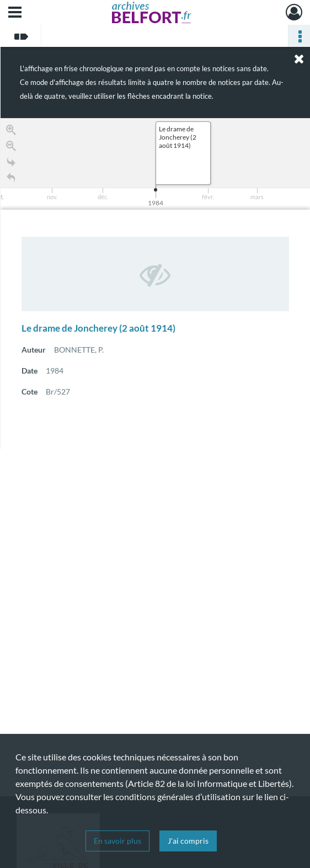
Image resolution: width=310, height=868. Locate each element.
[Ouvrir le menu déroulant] (15, 13)
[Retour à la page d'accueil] (11, 180)
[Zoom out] (11, 148)
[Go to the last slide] (11, 164)
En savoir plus (117, 841)
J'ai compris (188, 841)
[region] (155, 284)
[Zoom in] (11, 132)
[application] (155, 164)
